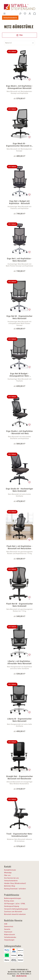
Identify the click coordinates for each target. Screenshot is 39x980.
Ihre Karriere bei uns (11, 878)
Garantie (7, 929)
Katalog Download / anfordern (15, 889)
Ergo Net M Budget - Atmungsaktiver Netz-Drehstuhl (19, 375)
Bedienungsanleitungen (13, 898)
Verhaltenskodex (10, 937)
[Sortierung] (19, 43)
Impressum (8, 932)
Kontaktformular (10, 870)
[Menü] (4, 14)
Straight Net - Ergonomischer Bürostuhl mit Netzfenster (19, 777)
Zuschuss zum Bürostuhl (13, 912)
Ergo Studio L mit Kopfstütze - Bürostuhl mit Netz (19, 432)
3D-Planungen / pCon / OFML (15, 904)
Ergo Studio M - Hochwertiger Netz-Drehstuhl (19, 490)
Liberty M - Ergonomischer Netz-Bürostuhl (19, 720)
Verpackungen (9, 940)
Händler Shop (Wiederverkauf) (15, 883)
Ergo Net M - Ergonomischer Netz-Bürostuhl (19, 317)
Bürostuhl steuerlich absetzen (15, 914)
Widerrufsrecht (10, 935)
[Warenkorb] (35, 14)
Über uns (7, 875)
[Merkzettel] (25, 14)
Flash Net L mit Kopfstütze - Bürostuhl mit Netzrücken (19, 547)
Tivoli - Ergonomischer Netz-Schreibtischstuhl (19, 835)
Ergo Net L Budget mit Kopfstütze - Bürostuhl (19, 202)
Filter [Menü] (20, 35)
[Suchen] (20, 14)
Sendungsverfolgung (12, 906)
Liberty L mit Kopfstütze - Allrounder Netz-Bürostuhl (19, 662)
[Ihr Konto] (30, 14)
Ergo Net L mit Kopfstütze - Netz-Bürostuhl (20, 260)
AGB (6, 924)
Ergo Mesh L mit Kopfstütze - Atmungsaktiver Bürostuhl (19, 87)
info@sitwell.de (21, 976)
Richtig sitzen (9, 901)
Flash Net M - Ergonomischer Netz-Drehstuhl (19, 605)
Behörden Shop (10, 886)
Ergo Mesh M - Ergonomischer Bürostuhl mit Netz (19, 145)
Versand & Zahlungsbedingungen (16, 909)
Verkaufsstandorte (10, 18)
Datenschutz (9, 927)
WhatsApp (8, 873)
